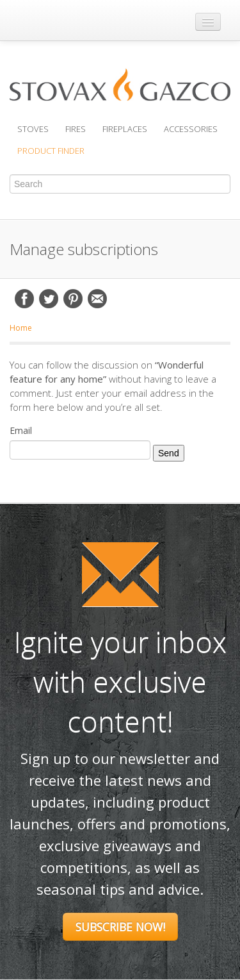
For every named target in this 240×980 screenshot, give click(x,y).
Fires (76, 129)
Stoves (33, 129)
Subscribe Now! (120, 927)
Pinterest (73, 299)
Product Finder (51, 151)
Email (97, 299)
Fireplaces (125, 129)
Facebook (24, 299)
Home (21, 328)
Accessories (191, 129)
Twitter (49, 299)
